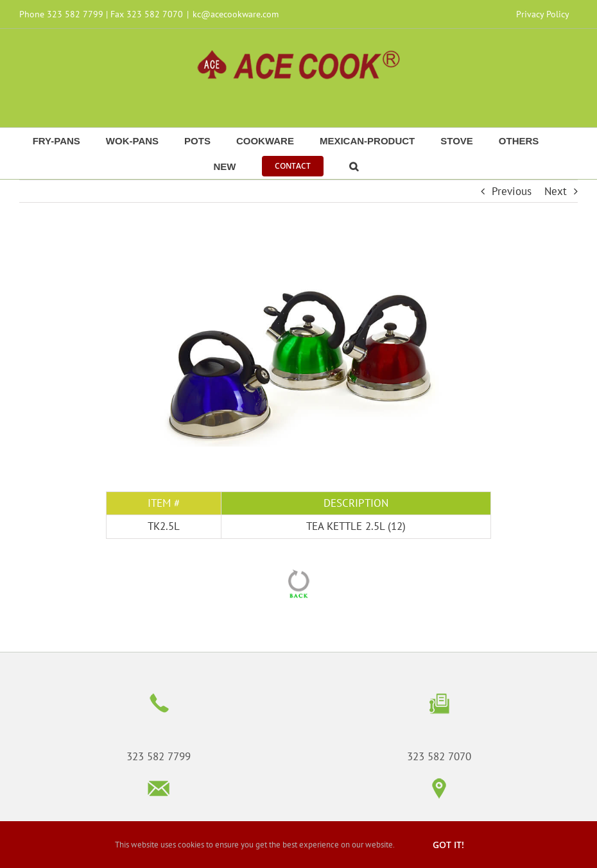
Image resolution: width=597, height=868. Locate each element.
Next (556, 191)
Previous (512, 191)
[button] (354, 166)
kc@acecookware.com (236, 14)
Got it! (448, 845)
